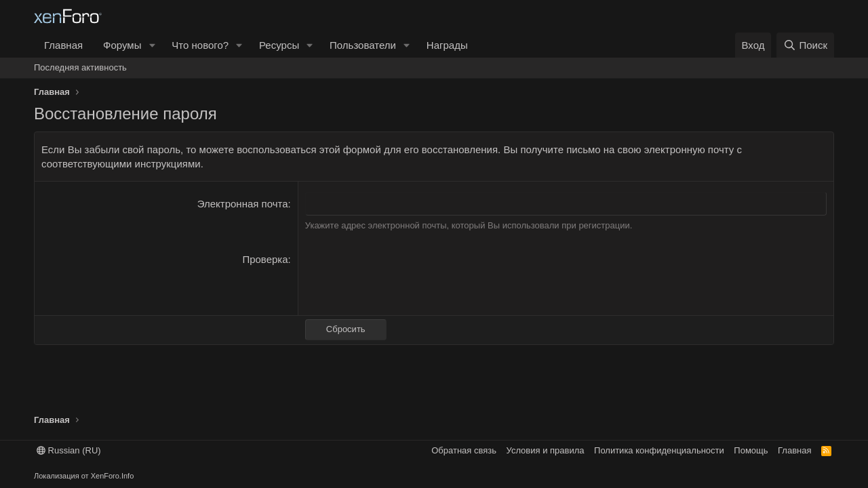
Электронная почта (243, 204)
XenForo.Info (113, 476)
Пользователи (363, 45)
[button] (152, 45)
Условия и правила (546, 450)
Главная (63, 45)
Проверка (265, 259)
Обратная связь (464, 450)
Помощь (751, 450)
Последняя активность (80, 67)
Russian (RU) (69, 450)
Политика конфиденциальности (659, 450)
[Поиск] (805, 45)
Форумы (122, 45)
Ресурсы (279, 45)
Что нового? (200, 45)
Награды (447, 45)
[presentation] (408, 279)
